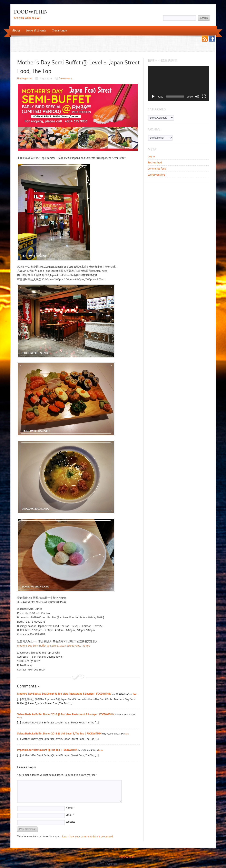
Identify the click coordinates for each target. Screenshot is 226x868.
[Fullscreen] (204, 97)
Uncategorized (25, 79)
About (15, 30)
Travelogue (58, 30)
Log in (151, 156)
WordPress (112, 864)
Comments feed (157, 169)
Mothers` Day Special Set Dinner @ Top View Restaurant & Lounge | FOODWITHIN (64, 694)
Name (70, 808)
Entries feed (155, 162)
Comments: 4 (66, 79)
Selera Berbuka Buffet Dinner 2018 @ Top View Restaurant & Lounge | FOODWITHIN (66, 714)
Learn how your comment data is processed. (88, 836)
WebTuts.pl (131, 864)
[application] (178, 83)
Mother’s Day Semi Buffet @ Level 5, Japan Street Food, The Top (54, 646)
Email (70, 815)
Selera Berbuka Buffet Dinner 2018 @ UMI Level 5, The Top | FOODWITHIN (59, 734)
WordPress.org (156, 175)
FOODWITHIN (31, 12)
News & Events (35, 30)
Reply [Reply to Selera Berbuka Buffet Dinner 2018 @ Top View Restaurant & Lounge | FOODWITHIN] (19, 717)
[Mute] (197, 97)
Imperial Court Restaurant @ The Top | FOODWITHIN (47, 750)
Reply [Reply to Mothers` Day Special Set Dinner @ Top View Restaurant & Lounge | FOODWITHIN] (135, 694)
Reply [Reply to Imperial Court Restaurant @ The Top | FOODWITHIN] (101, 750)
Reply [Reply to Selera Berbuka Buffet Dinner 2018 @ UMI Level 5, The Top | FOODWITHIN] (126, 734)
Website (71, 822)
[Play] (153, 97)
